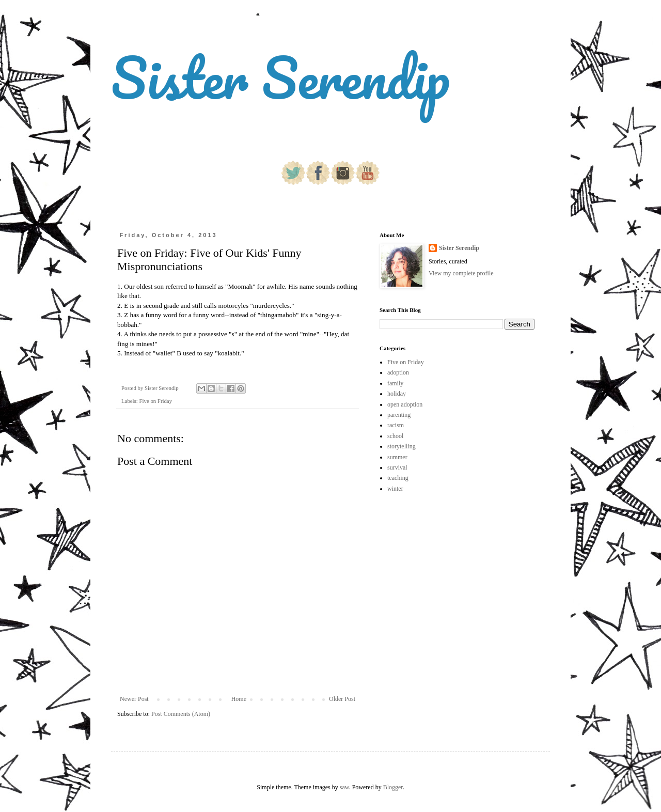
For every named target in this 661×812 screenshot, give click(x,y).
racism (396, 425)
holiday (397, 394)
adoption (398, 372)
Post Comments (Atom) (181, 714)
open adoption (405, 404)
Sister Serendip (280, 77)
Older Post (342, 699)
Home (239, 699)
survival (397, 467)
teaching (398, 478)
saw (344, 787)
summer (397, 457)
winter (395, 489)
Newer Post (134, 699)
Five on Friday (155, 401)
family (395, 383)
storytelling (402, 446)
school (395, 436)
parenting (399, 415)
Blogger (393, 787)
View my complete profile (461, 273)
